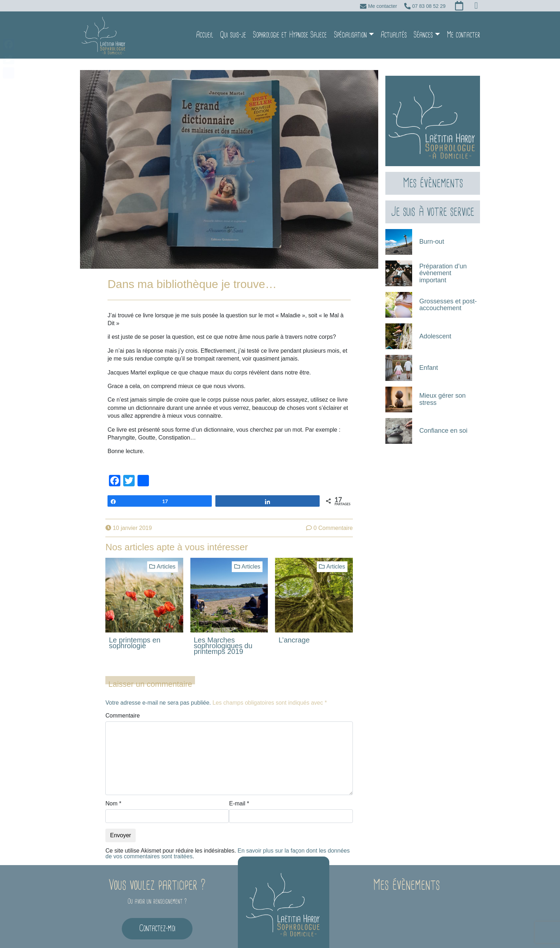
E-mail (239, 792)
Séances (423, 29)
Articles (166, 555)
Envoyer (121, 824)
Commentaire (122, 704)
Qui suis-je (233, 29)
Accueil (205, 29)
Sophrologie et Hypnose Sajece (290, 29)
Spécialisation (350, 29)
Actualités (394, 29)
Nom (113, 792)
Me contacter (463, 29)
